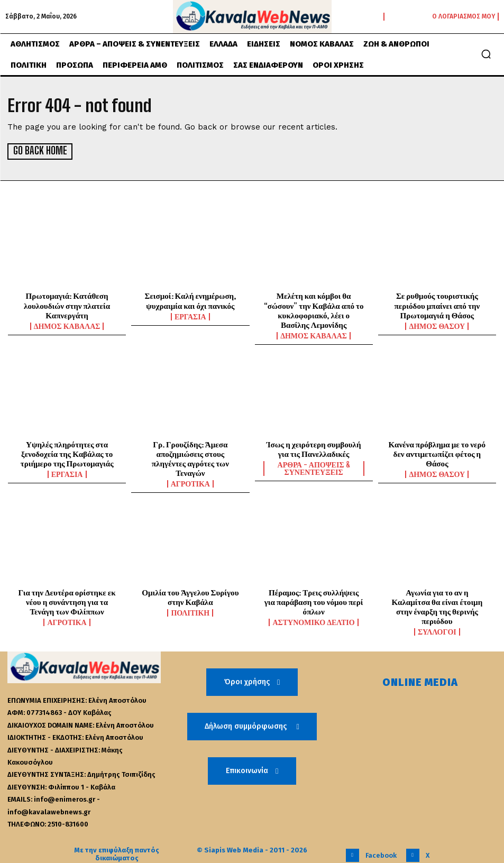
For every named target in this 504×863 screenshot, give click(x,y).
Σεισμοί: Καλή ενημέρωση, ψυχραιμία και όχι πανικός (190, 299)
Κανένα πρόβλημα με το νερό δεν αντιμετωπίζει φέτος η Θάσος (437, 452)
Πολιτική (190, 611)
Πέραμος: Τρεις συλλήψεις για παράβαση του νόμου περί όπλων (313, 600)
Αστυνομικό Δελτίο (314, 621)
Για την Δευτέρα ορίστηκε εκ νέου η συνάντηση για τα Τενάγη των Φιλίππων (67, 600)
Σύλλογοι (437, 630)
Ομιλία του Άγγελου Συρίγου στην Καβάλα (190, 595)
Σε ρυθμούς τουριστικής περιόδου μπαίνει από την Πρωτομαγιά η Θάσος (437, 304)
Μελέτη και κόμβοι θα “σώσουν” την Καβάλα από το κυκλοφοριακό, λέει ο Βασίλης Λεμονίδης (314, 309)
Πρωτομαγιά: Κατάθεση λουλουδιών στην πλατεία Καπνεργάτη (67, 304)
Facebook (381, 853)
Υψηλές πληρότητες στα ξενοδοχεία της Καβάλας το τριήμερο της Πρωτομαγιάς (67, 452)
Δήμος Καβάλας (67, 325)
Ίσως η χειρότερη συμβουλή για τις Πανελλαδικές (314, 447)
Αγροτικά (190, 482)
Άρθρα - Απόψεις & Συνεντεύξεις (314, 467)
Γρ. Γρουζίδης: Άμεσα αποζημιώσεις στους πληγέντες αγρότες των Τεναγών (190, 457)
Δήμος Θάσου (437, 325)
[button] (486, 54)
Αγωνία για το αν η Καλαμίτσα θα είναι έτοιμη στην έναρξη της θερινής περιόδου (437, 605)
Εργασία (190, 315)
